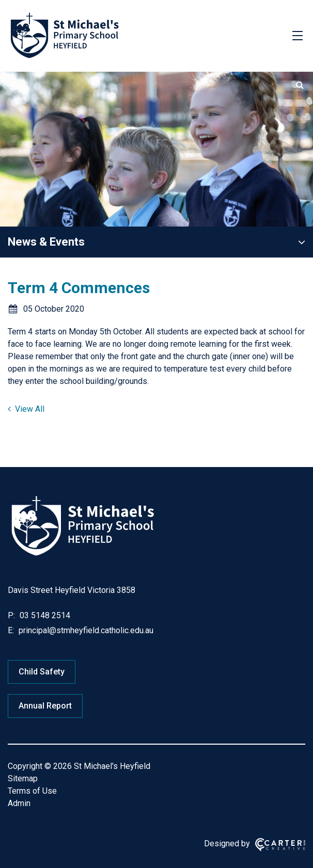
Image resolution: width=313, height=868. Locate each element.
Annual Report (45, 706)
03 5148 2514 (44, 615)
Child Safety (42, 672)
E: (11, 630)
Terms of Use (32, 791)
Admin (19, 803)
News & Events (46, 242)
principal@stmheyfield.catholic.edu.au (85, 630)
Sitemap (23, 778)
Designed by (227, 843)
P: (11, 615)
